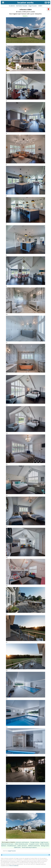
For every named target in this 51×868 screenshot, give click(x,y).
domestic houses (22, 6)
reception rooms (34, 844)
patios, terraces (22, 846)
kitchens (4, 846)
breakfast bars (12, 846)
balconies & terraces (7, 844)
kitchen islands (44, 844)
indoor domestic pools (21, 844)
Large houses (12, 851)
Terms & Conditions (14, 866)
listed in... (26, 16)
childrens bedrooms (34, 846)
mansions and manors (22, 842)
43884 (40, 6)
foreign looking (35, 842)
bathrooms (17, 847)
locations (12, 6)
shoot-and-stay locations (29, 847)
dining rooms (45, 846)
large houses (33, 6)
